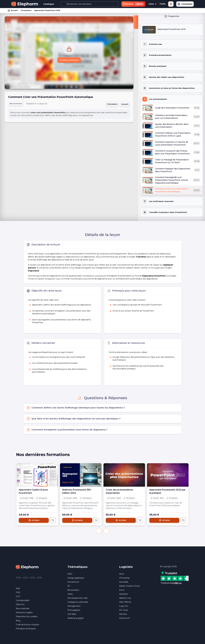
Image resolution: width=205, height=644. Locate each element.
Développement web (78, 599)
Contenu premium (69, 61)
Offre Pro (20, 605)
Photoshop (124, 578)
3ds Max (123, 615)
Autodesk (124, 582)
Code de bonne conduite (27, 625)
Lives (152, 4)
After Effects (125, 603)
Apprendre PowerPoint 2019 (46, 11)
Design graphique (76, 578)
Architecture (73, 582)
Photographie (74, 611)
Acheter (34, 521)
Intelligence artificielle (78, 603)
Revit (122, 574)
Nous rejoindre (23, 609)
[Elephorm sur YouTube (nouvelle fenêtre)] (32, 578)
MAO (70, 574)
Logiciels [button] (126, 567)
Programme (172, 17)
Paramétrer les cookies (27, 617)
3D (69, 586)
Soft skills (72, 615)
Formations (26, 11)
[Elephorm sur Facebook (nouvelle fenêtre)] (18, 578)
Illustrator (124, 595)
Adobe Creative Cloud (129, 586)
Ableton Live (125, 599)
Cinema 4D (124, 619)
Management (74, 607)
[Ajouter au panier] (53, 521)
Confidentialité (23, 601)
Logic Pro (124, 607)
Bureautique (73, 591)
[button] (99, 532)
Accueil (13, 11)
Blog (18, 621)
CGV (18, 597)
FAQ (18, 593)
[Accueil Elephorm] (27, 567)
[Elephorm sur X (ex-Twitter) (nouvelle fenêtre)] (25, 578)
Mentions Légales (24, 613)
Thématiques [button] (78, 567)
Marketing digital (75, 619)
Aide (18, 589)
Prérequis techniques (26, 629)
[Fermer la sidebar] (136, 23)
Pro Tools (123, 611)
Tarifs (162, 4)
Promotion (133, 4)
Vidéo (70, 595)
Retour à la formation (20, 105)
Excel (122, 591)
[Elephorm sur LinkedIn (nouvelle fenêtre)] (39, 578)
